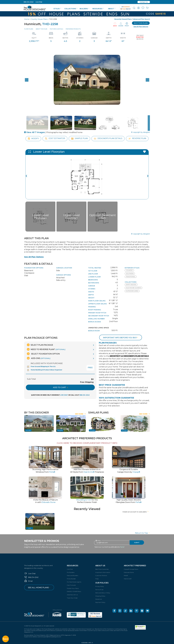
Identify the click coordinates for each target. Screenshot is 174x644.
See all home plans (39, 588)
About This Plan (41, 29)
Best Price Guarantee (102, 569)
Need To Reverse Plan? (46, 349)
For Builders (71, 572)
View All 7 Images (35, 132)
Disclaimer (99, 599)
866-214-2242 (29, 2)
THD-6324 (92, 430)
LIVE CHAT (64, 395)
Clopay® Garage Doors (131, 569)
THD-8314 (60, 430)
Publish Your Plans (73, 588)
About (112, 9)
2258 (29, 528)
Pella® (126, 575)
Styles (57, 9)
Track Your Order (72, 598)
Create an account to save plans (136, 512)
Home (27, 19)
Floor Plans (29, 29)
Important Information (103, 572)
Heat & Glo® (128, 579)
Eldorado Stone (129, 572)
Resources (98, 9)
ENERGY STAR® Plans (74, 591)
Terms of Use (99, 590)
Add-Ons (39, 358)
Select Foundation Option (43, 354)
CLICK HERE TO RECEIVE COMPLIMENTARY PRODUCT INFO (87, 443)
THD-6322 (124, 430)
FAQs (97, 579)
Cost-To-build (71, 585)
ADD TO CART (60, 387)
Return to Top (142, 533)
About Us (100, 566)
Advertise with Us (72, 595)
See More (80, 414)
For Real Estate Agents (74, 582)
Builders (85, 9)
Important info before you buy (121, 338)
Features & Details (56, 29)
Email (28, 581)
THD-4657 (28, 430)
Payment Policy (100, 602)
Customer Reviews (101, 575)
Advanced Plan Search (141, 19)
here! (122, 547)
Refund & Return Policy (103, 593)
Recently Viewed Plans (123, 19)
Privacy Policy (100, 586)
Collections (71, 9)
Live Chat (39, 2)
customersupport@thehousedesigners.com (49, 637)
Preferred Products (73, 29)
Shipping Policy (100, 596)
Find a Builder (71, 579)
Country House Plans (39, 19)
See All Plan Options (34, 257)
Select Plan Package (40, 345)
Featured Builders (73, 575)
